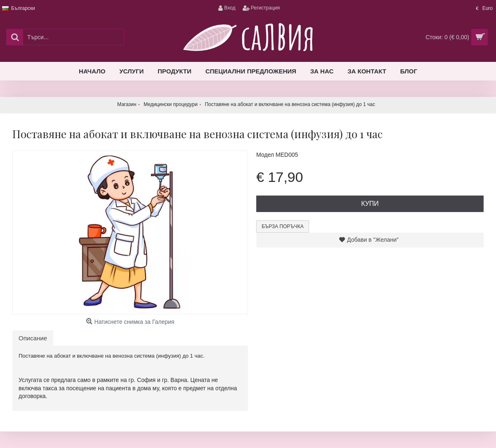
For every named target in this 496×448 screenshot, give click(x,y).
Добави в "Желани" (373, 240)
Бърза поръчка (283, 226)
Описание (33, 338)
